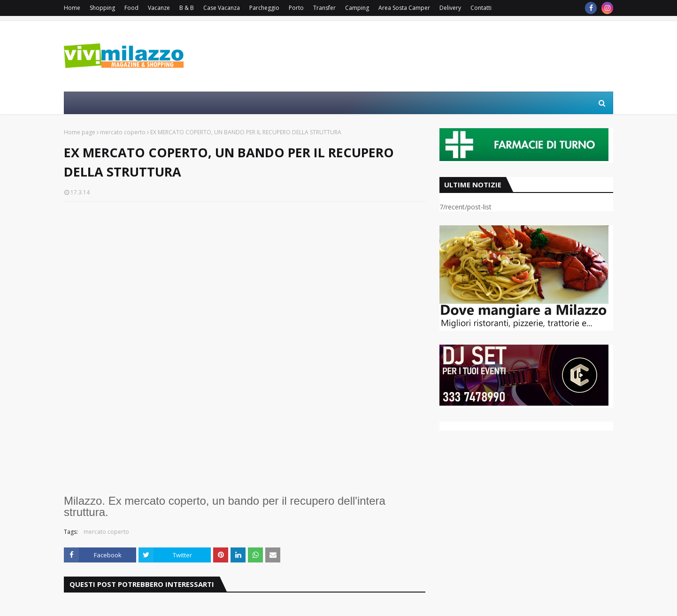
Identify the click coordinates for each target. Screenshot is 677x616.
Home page (80, 132)
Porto (296, 8)
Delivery (450, 8)
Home (72, 8)
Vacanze (159, 8)
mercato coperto (123, 132)
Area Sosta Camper (404, 8)
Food (131, 8)
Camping (357, 8)
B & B (187, 8)
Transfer (324, 8)
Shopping (102, 8)
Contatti (481, 8)
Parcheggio (264, 8)
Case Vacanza (222, 8)
